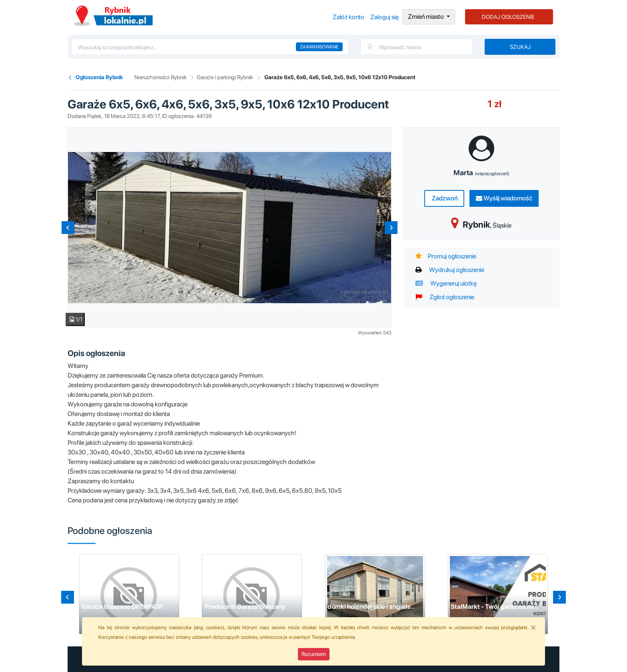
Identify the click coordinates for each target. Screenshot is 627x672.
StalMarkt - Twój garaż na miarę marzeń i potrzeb (522, 607)
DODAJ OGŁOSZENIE (508, 17)
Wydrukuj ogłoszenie (450, 270)
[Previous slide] (68, 228)
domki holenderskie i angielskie (373, 607)
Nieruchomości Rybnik (161, 77)
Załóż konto (348, 17)
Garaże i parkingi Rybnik (225, 77)
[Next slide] (391, 228)
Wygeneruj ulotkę (446, 283)
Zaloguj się (384, 17)
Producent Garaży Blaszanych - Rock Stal (265, 607)
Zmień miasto (426, 17)
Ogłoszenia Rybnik (113, 16)
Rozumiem (314, 654)
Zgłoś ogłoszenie (445, 297)
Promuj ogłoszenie (446, 256)
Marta (481, 173)
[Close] (533, 627)
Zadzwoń (444, 198)
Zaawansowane (319, 47)
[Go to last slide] (68, 597)
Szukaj (520, 47)
